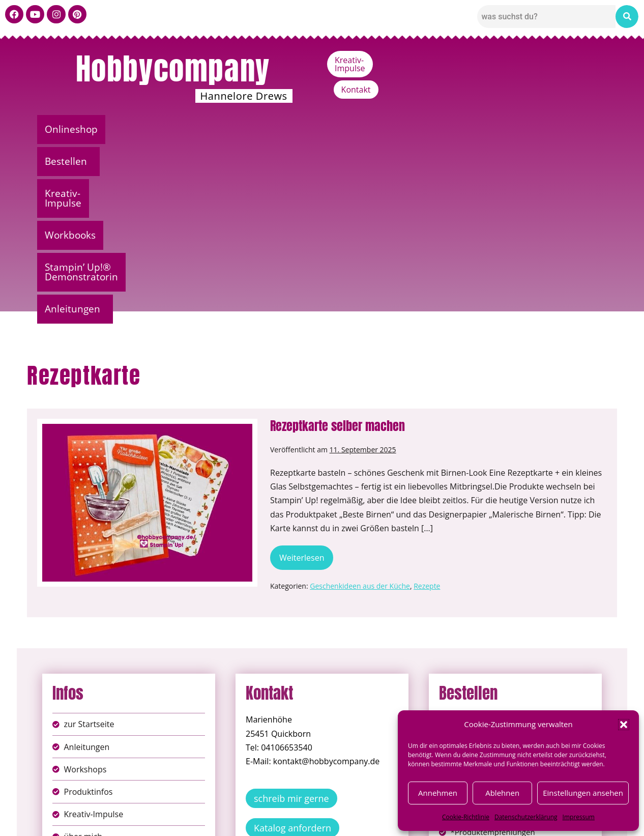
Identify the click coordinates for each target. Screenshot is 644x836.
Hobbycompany (173, 69)
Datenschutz (333, 810)
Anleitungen (563, 129)
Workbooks (319, 129)
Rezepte (427, 406)
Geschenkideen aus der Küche (360, 406)
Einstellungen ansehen (583, 793)
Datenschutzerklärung (526, 817)
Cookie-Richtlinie (466, 817)
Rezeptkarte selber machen (338, 246)
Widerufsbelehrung (286, 820)
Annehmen (438, 793)
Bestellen (146, 129)
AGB (379, 810)
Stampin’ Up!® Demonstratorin (440, 129)
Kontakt (584, 60)
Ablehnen (502, 793)
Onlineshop (74, 129)
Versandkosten (367, 820)
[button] (624, 725)
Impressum (579, 817)
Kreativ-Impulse (519, 60)
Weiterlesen (306, 375)
